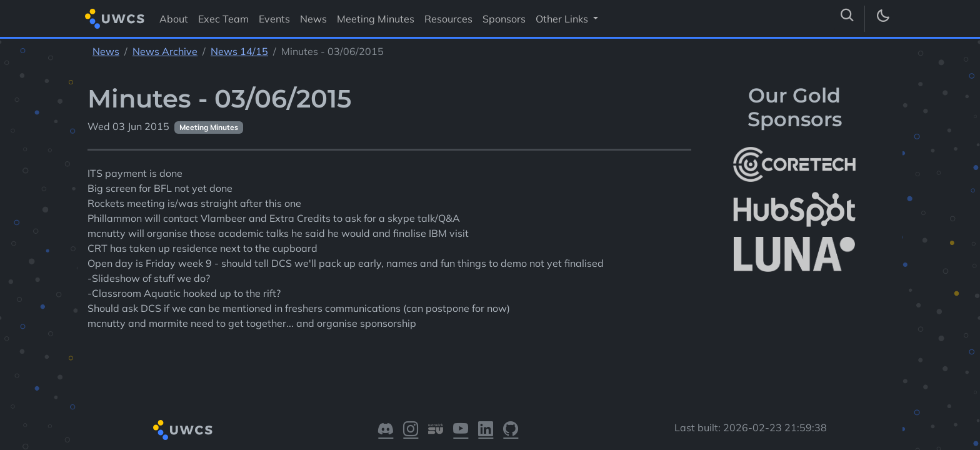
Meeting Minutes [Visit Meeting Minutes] (376, 19)
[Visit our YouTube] (461, 430)
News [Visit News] (313, 19)
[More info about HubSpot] (794, 209)
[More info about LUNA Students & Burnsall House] (794, 255)
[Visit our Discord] (386, 430)
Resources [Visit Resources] (448, 19)
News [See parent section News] (106, 51)
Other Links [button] (563, 19)
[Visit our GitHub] (511, 430)
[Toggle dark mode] (882, 19)
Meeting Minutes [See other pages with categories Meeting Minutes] (209, 127)
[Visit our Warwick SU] (436, 430)
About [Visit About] (174, 19)
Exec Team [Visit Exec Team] (223, 19)
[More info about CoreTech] (794, 164)
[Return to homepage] (115, 18)
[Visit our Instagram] (411, 430)
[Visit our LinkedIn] (486, 430)
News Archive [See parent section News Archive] (165, 51)
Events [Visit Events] (274, 19)
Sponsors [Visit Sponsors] (504, 19)
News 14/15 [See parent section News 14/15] (239, 51)
